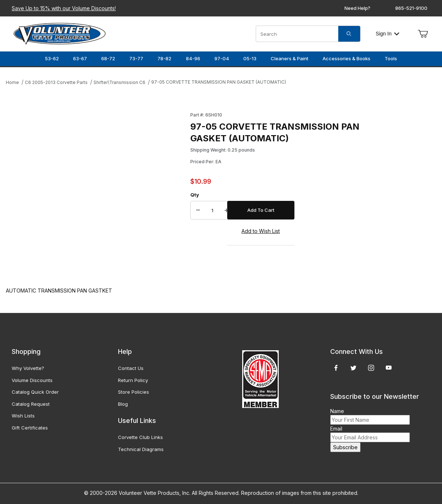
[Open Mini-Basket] (423, 34)
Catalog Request (31, 404)
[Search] (349, 34)
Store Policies (134, 392)
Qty (195, 195)
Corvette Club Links (140, 437)
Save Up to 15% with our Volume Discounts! (64, 8)
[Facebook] (336, 368)
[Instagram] (371, 368)
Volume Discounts (32, 380)
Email (336, 429)
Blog (123, 404)
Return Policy (133, 380)
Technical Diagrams (141, 449)
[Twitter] (353, 368)
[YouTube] (389, 368)
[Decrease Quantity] (198, 210)
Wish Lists (23, 416)
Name (337, 411)
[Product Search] (297, 34)
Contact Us (131, 368)
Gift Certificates (30, 428)
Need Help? (357, 8)
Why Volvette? (28, 368)
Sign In (387, 34)
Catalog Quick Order (35, 392)
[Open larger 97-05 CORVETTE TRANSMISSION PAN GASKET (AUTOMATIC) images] (96, 192)
